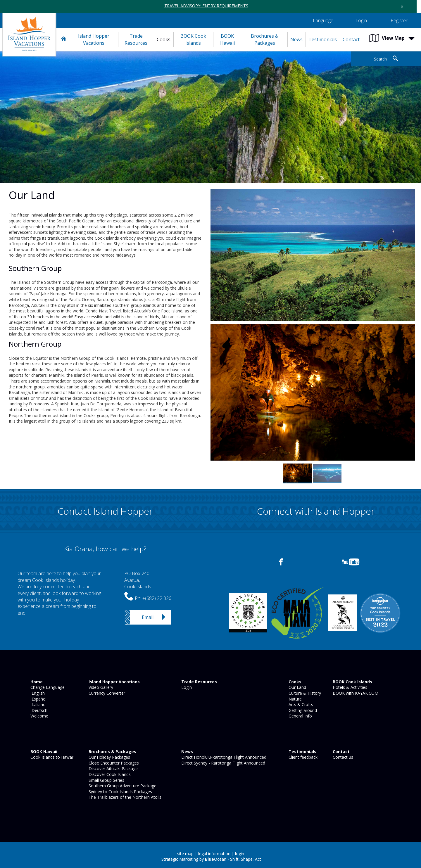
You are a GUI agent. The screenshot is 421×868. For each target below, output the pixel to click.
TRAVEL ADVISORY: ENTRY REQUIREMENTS (206, 6)
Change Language (47, 687)
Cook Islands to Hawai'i (52, 757)
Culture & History (304, 693)
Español (38, 699)
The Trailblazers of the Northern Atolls (124, 797)
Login (186, 687)
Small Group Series (106, 780)
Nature (295, 699)
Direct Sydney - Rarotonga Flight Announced (223, 763)
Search (380, 59)
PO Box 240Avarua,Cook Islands (138, 580)
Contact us (342, 757)
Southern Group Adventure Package (122, 786)
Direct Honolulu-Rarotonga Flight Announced (223, 757)
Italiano (37, 704)
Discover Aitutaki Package (113, 768)
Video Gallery (100, 687)
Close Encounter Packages (113, 763)
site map (185, 854)
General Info (300, 716)
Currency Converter (106, 693)
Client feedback (302, 757)
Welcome (39, 716)
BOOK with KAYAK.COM (355, 693)
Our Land (297, 687)
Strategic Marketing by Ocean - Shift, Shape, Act (211, 859)
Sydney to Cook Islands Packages (120, 792)
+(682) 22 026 (157, 598)
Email (148, 617)
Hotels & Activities (349, 687)
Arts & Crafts (300, 704)
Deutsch (38, 710)
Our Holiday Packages (109, 757)
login (240, 854)
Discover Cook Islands (109, 774)
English (37, 693)
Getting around (302, 710)
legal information (214, 854)
